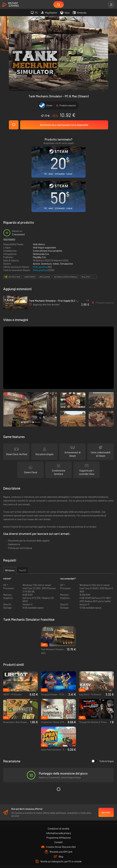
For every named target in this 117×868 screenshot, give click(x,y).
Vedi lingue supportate (44, 202)
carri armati (30, 231)
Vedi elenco (39, 199)
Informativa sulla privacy (59, 789)
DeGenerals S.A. (41, 208)
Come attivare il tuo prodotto (48, 205)
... (95, 231)
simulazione (45, 231)
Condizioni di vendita (58, 784)
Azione (36, 218)
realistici (86, 231)
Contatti (58, 798)
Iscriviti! (106, 768)
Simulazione (66, 218)
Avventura (46, 218)
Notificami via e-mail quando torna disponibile (64, 125)
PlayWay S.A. (40, 212)
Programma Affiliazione (59, 793)
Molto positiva (40, 221)
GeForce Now (14, 231)
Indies (56, 218)
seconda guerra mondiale (66, 231)
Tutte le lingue (102, 715)
